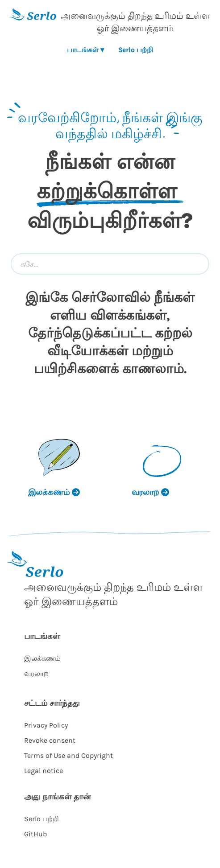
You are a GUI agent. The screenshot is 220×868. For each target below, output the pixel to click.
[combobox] (110, 264)
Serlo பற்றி (136, 50)
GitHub (35, 834)
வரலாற (36, 673)
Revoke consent (50, 740)
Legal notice (44, 771)
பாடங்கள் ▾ (85, 50)
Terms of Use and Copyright (68, 755)
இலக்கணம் (42, 658)
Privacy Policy (46, 725)
